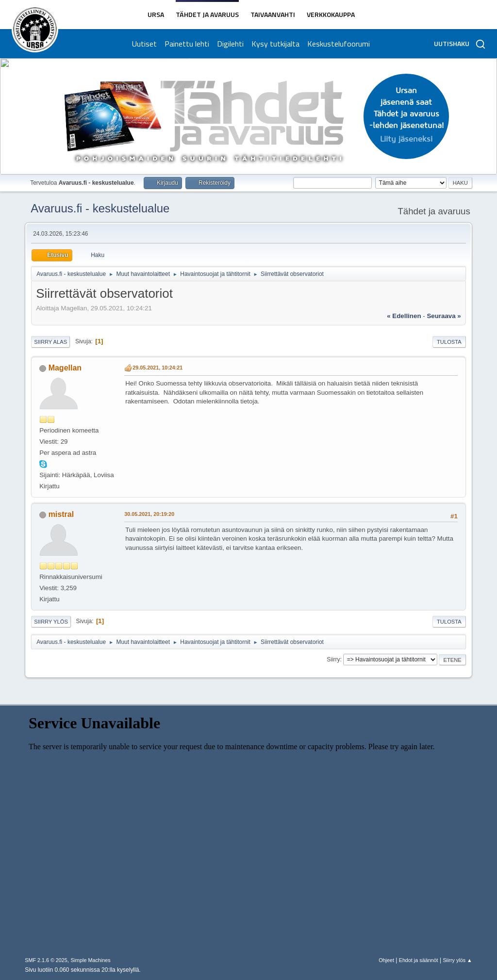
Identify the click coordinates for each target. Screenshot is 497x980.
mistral (61, 514)
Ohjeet (386, 960)
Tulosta (449, 342)
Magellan (65, 368)
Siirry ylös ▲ (457, 960)
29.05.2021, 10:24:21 (157, 368)
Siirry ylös (51, 622)
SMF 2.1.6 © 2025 (46, 960)
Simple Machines (91, 960)
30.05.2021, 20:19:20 (149, 514)
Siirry (333, 659)
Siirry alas (50, 342)
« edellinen (404, 316)
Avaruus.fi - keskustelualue (100, 208)
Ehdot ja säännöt (419, 960)
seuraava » (444, 316)
